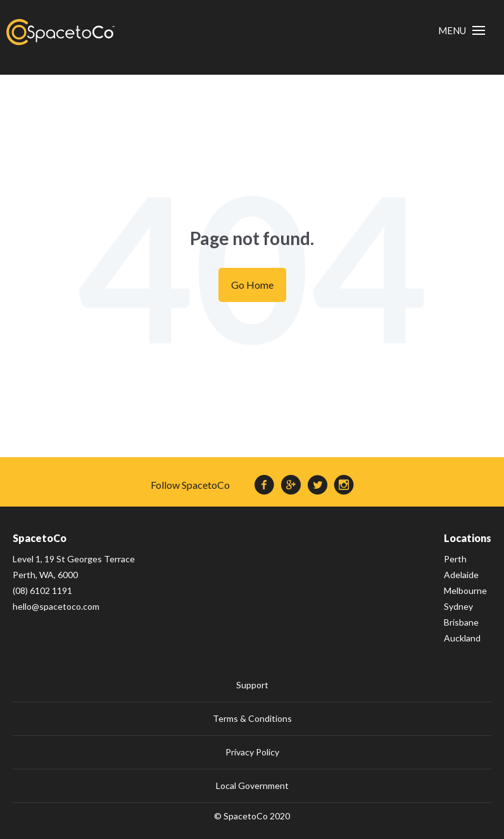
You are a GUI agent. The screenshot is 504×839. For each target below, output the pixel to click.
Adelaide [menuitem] (461, 575)
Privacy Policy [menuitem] (252, 752)
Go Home (252, 285)
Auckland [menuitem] (462, 638)
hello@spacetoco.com (56, 606)
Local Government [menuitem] (252, 785)
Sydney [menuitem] (458, 606)
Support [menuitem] (252, 685)
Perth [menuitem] (455, 559)
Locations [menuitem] (468, 538)
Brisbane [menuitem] (461, 622)
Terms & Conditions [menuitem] (252, 718)
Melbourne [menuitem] (465, 590)
